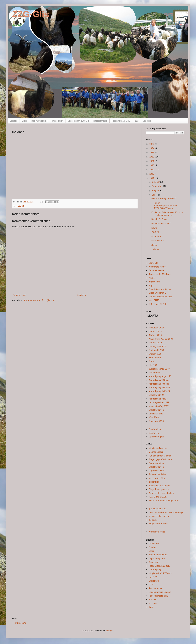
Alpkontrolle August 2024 (161, 339)
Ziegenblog (154, 482)
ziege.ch (153, 520)
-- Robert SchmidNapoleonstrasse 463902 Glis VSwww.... (164, 206)
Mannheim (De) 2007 (159, 406)
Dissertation (58, 121)
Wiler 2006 (154, 417)
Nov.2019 (153, 577)
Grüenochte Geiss (157, 474)
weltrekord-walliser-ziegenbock (164, 501)
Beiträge (14, 121)
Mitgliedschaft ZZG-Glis (78, 121)
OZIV (151, 585)
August (156, 191)
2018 (152, 174)
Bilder (24, 121)
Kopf (151, 285)
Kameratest (154, 373)
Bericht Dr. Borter (160, 219)
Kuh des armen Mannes (160, 456)
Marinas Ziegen (156, 452)
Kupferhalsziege (156, 471)
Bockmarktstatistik (40, 121)
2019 (152, 170)
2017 (152, 178)
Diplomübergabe (156, 437)
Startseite (82, 295)
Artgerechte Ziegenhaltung (162, 493)
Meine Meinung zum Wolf (164, 199)
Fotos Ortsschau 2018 (159, 566)
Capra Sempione (157, 558)
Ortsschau (154, 581)
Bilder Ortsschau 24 (158, 293)
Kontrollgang (155, 570)
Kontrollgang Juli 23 (158, 399)
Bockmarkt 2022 (157, 350)
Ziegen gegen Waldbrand (161, 459)
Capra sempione (157, 463)
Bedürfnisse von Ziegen (160, 289)
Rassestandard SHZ (161, 224)
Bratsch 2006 (155, 354)
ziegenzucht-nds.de (158, 524)
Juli (154, 195)
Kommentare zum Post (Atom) (39, 300)
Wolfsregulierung (157, 532)
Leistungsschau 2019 (159, 402)
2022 (152, 157)
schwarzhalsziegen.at (159, 516)
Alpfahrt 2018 (155, 332)
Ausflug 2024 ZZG (157, 346)
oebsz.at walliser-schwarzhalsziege (166, 512)
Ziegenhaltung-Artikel (159, 489)
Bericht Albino (155, 429)
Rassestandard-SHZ (121, 121)
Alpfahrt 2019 (155, 335)
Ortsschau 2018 (156, 410)
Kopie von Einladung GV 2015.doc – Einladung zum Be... (168, 214)
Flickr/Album (155, 358)
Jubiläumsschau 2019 (159, 369)
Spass (154, 245)
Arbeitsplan (154, 544)
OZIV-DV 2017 (158, 241)
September (158, 186)
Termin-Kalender (157, 270)
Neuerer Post (19, 295)
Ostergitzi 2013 (156, 414)
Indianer (155, 249)
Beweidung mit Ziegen (159, 486)
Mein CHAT (154, 300)
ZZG (137, 121)
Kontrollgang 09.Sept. (159, 380)
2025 (152, 144)
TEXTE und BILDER (158, 304)
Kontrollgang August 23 (160, 376)
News (154, 228)
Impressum (154, 282)
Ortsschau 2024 (156, 395)
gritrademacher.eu (157, 509)
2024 (152, 148)
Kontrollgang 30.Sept (159, 384)
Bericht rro (154, 433)
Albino (152, 278)
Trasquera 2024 (156, 421)
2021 (152, 161)
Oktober (156, 182)
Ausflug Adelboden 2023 (160, 297)
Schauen (153, 599)
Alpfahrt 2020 (155, 343)
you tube (147, 121)
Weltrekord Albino (157, 267)
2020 (152, 165)
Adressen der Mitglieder (160, 274)
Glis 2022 (153, 365)
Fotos (152, 361)
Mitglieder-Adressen (158, 448)
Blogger (109, 631)
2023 (152, 153)
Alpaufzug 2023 (156, 328)
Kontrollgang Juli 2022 (159, 387)
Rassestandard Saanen (160, 592)
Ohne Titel (156, 236)
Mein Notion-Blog (157, 478)
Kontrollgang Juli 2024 (159, 391)
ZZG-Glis (31, 14)
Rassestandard (100, 121)
